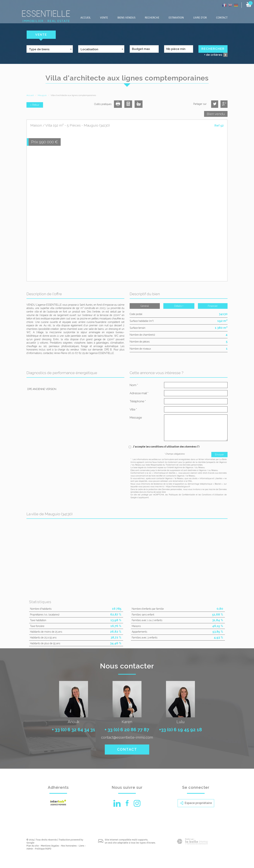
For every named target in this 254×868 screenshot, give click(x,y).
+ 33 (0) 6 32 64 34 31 (74, 730)
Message (136, 418)
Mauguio (42, 95)
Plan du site (33, 846)
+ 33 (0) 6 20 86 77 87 (127, 730)
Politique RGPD (43, 849)
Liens (82, 846)
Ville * (133, 409)
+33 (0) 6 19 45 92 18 (181, 730)
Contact (222, 18)
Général (145, 306)
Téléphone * (138, 401)
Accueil (86, 18)
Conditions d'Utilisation (213, 495)
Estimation (176, 18)
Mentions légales (50, 846)
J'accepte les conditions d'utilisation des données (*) (166, 447)
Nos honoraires (69, 846)
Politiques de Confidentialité (182, 495)
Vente (104, 18)
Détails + (179, 306)
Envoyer (219, 455)
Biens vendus (126, 18)
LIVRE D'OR (200, 18)
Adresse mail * (139, 393)
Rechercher (213, 49)
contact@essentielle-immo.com (127, 737)
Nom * (134, 385)
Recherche (152, 18)
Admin (30, 849)
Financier (213, 306)
